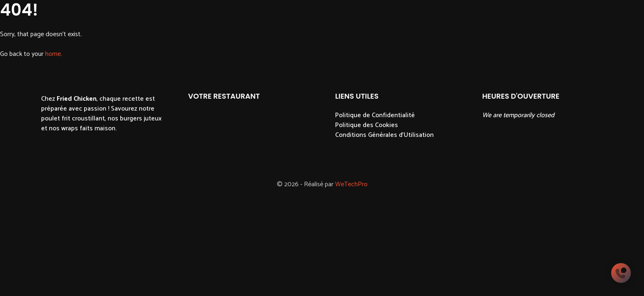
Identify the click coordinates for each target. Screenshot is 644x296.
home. (54, 54)
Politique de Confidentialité (375, 115)
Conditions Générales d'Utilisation (384, 135)
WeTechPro (351, 184)
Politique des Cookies (367, 125)
